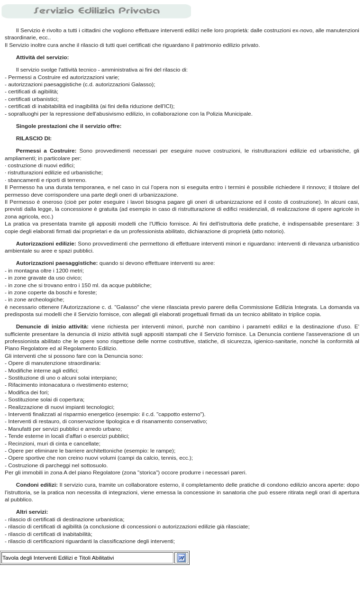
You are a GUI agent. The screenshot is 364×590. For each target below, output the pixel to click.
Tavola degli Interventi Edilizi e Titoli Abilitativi (58, 558)
